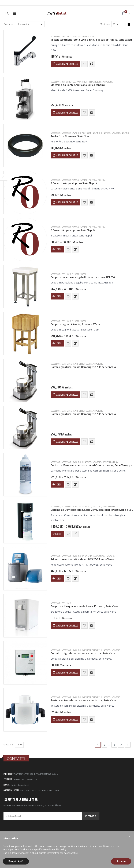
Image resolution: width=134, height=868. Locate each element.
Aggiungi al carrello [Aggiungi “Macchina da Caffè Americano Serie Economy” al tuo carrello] (67, 112)
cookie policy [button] (59, 850)
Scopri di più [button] (16, 861)
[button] (129, 836)
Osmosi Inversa (110, 462)
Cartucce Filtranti (91, 650)
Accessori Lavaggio (71, 133)
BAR (63, 82)
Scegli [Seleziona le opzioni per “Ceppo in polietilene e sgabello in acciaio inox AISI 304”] (59, 296)
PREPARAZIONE (106, 82)
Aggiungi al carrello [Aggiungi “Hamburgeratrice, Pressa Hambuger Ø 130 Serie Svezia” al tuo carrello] (67, 394)
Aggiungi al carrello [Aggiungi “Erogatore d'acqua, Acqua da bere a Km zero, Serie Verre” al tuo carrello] (67, 625)
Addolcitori (88, 556)
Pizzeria (101, 180)
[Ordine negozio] (31, 24)
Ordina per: (9, 24)
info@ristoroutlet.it (19, 785)
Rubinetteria (88, 37)
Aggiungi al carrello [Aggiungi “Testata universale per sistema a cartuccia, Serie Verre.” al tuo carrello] (67, 719)
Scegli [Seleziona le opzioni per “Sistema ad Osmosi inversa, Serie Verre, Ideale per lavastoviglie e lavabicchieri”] (59, 534)
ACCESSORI (56, 37)
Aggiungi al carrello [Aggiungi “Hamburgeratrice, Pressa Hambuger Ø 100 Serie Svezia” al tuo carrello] (67, 441)
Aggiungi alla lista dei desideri (84, 64)
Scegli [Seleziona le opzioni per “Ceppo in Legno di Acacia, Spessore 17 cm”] (59, 343)
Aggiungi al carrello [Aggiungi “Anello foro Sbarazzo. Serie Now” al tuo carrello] (67, 155)
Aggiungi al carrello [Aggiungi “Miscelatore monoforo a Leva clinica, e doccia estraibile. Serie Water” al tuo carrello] (67, 64)
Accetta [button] (121, 861)
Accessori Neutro (91, 133)
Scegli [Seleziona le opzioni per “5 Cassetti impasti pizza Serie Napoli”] (59, 249)
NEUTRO (125, 133)
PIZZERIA (93, 180)
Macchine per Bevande (87, 82)
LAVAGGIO (77, 37)
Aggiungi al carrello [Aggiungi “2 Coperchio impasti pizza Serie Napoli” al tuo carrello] (67, 202)
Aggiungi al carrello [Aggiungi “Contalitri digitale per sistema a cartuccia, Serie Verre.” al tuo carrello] (67, 672)
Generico (66, 37)
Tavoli (84, 274)
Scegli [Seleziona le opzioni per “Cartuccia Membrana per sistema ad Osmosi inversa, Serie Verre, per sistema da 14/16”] (59, 484)
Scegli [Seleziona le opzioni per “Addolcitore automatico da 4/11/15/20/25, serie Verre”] (59, 578)
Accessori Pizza (69, 180)
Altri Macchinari (70, 364)
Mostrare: (105, 24)
